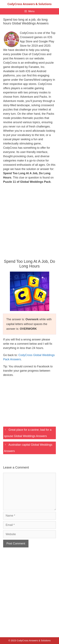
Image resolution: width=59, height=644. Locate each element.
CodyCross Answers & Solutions (29, 4)
